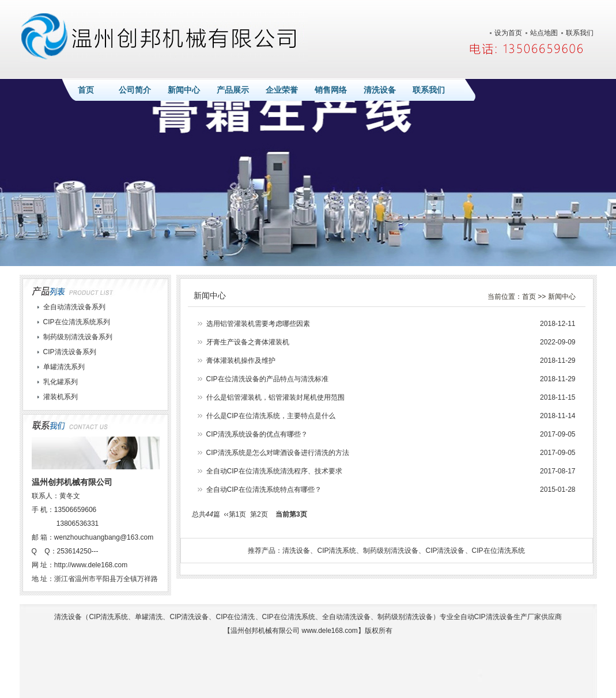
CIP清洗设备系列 (70, 352)
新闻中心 (184, 90)
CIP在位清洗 (235, 617)
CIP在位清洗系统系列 (77, 322)
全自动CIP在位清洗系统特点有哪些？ (264, 490)
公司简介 (135, 90)
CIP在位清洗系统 (498, 551)
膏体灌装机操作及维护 (241, 361)
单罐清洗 (149, 617)
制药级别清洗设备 (391, 551)
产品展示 (233, 90)
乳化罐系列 (61, 382)
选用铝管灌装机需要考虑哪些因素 (258, 324)
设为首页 (508, 33)
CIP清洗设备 (445, 551)
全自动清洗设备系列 (74, 307)
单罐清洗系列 (64, 367)
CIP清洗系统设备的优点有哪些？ (257, 434)
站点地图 (544, 33)
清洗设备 (380, 90)
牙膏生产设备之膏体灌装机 (248, 342)
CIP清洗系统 (337, 551)
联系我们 (580, 33)
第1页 (238, 514)
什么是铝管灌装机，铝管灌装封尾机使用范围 (275, 397)
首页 (86, 90)
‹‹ (226, 514)
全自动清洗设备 (346, 617)
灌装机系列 (61, 397)
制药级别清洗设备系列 (78, 337)
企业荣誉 (282, 90)
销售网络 (331, 90)
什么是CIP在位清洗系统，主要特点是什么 (271, 416)
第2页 (259, 514)
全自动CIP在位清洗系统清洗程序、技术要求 (274, 471)
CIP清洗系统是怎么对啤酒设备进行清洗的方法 (278, 453)
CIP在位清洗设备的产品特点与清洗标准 (267, 379)
